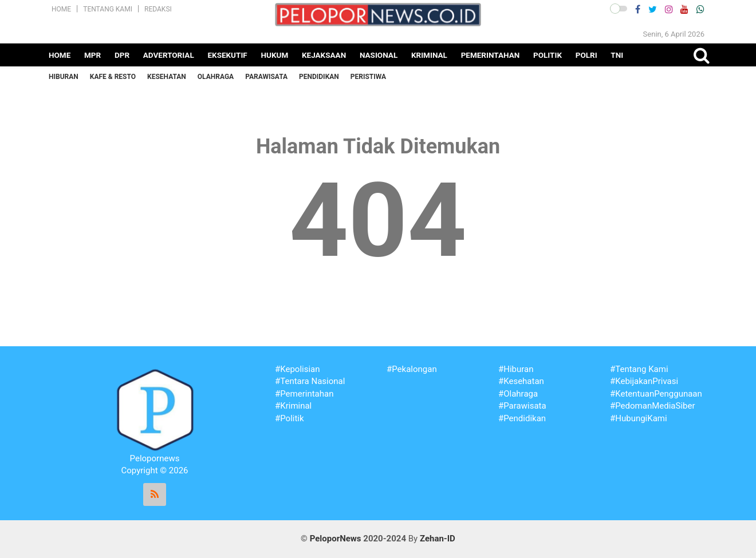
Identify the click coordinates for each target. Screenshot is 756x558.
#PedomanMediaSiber (653, 406)
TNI (617, 55)
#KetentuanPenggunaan (656, 394)
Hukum (274, 55)
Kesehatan (167, 77)
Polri (586, 55)
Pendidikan (319, 77)
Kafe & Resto (113, 77)
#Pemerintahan (304, 394)
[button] (619, 9)
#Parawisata (522, 406)
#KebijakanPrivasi (644, 381)
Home (61, 9)
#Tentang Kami (639, 369)
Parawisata (266, 77)
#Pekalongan (412, 369)
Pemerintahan (491, 55)
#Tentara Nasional (310, 381)
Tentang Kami (108, 9)
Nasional (379, 55)
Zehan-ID (438, 539)
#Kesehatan (521, 381)
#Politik (290, 418)
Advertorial (169, 55)
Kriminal (429, 55)
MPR (92, 55)
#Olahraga (518, 394)
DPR (122, 55)
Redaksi (158, 9)
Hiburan (64, 77)
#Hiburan (516, 369)
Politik (548, 55)
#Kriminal (293, 406)
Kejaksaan (324, 55)
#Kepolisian (298, 369)
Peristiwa (368, 77)
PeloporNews (336, 539)
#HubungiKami (639, 418)
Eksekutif (227, 55)
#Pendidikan (522, 418)
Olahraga (216, 77)
